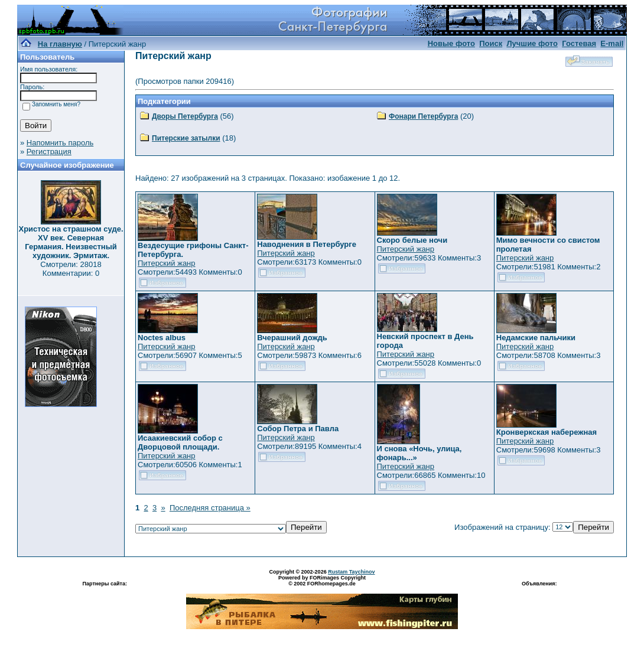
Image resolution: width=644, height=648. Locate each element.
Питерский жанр (167, 263)
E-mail (612, 43)
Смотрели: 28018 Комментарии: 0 (71, 269)
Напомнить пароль (60, 143)
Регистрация (49, 152)
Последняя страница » (210, 508)
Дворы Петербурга (185, 116)
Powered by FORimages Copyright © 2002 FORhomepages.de (322, 581)
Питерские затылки (186, 138)
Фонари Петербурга (423, 116)
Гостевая (579, 43)
